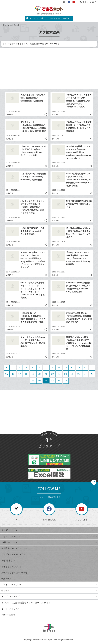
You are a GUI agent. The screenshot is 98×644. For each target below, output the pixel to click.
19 (33, 374)
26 (79, 374)
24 (66, 374)
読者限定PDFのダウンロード (49, 548)
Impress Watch (49, 615)
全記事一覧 (49, 579)
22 (52, 374)
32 (52, 381)
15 (7, 374)
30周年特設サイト (49, 542)
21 (46, 374)
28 (92, 374)
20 (39, 374)
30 (39, 381)
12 (79, 368)
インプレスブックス (49, 609)
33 (59, 381)
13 (85, 368)
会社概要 (49, 590)
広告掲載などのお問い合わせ (49, 573)
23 (59, 374)
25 (72, 374)
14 (92, 368)
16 (13, 374)
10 (66, 368)
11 (72, 368)
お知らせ (10, 114)
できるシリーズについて (49, 536)
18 (26, 374)
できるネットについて (87, 2)
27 (85, 374)
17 (20, 374)
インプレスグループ (49, 596)
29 (33, 381)
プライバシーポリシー (49, 585)
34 (66, 381)
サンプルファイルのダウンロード (49, 554)
